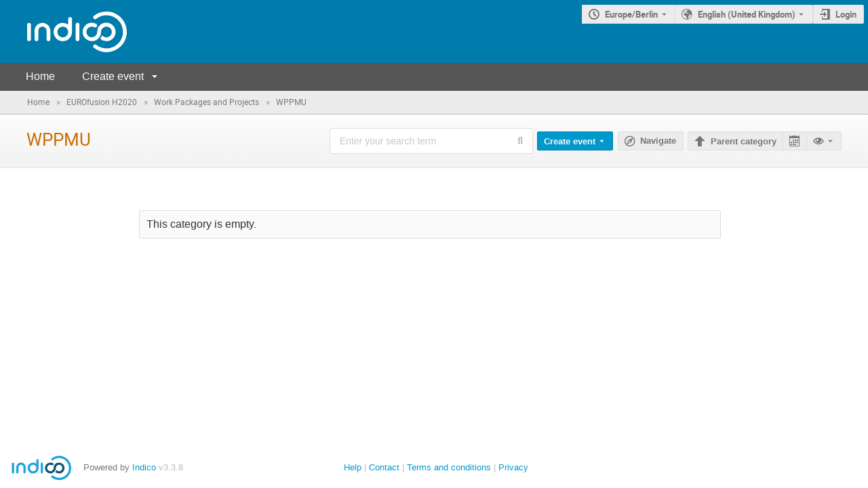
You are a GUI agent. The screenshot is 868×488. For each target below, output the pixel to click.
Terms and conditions (449, 467)
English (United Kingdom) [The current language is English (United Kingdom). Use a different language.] (747, 14)
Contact (384, 467)
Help (353, 467)
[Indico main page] (63, 32)
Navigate (658, 141)
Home (40, 76)
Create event (113, 76)
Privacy (513, 467)
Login (846, 14)
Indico (144, 467)
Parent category (744, 142)
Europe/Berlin (631, 14)
